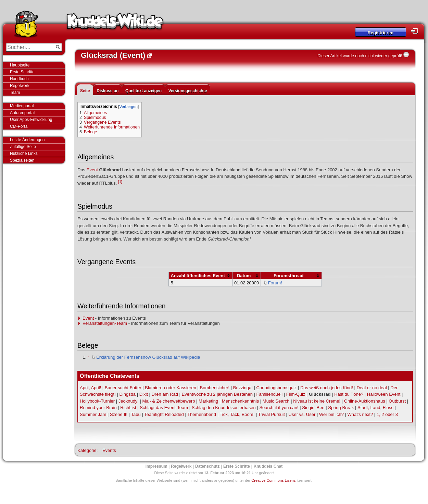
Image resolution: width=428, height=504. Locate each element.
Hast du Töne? (349, 394)
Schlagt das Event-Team (164, 408)
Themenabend (202, 414)
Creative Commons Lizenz (273, 480)
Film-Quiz (296, 394)
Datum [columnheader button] (244, 276)
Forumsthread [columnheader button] (288, 276)
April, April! (90, 388)
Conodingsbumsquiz (277, 388)
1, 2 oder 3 (387, 414)
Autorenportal (22, 113)
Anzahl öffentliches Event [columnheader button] (198, 276)
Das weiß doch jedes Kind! (327, 388)
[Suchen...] (29, 47)
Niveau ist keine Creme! (317, 401)
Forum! (275, 283)
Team (15, 93)
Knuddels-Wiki (115, 23)
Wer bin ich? (331, 414)
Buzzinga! (243, 388)
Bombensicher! (215, 388)
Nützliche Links (24, 153)
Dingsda (127, 394)
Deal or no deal (372, 388)
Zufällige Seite (23, 147)
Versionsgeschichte (188, 91)
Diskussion (108, 91)
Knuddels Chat (268, 466)
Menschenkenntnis (240, 401)
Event (92, 170)
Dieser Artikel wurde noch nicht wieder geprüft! (360, 56)
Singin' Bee (313, 408)
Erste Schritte (22, 72)
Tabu (136, 414)
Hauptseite (20, 65)
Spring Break (341, 408)
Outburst (397, 401)
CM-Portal (19, 126)
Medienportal (22, 106)
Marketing (208, 401)
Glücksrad (320, 394)
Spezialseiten (22, 160)
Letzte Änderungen (27, 140)
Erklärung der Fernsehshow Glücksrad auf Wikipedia (148, 357)
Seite (85, 91)
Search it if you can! (279, 408)
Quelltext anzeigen (143, 91)
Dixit (144, 394)
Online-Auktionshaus (365, 401)
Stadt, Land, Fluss (375, 408)
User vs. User (302, 414)
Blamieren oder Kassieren (171, 388)
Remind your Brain (98, 408)
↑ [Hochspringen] (89, 357)
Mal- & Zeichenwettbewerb (169, 401)
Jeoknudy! (129, 401)
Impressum (156, 466)
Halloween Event (384, 394)
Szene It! (119, 414)
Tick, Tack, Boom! (237, 414)
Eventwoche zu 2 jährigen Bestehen (217, 394)
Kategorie (87, 450)
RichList (128, 408)
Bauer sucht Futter (123, 388)
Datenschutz (207, 466)
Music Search (276, 401)
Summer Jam (93, 414)
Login (416, 31)
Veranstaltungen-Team (105, 323)
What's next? (360, 414)
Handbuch (19, 79)
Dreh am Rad (165, 394)
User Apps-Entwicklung (31, 120)
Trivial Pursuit (272, 414)
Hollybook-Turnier (97, 401)
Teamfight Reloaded (164, 414)
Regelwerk (20, 86)
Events (109, 450)
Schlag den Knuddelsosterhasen (224, 408)
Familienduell (270, 394)
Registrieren (380, 33)
